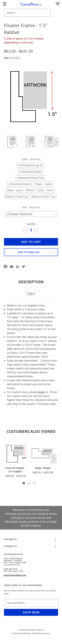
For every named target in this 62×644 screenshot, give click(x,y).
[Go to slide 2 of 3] (29, 483)
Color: (31, 159)
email (41, 392)
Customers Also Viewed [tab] (31, 431)
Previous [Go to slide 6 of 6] (6, 142)
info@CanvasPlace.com (15, 575)
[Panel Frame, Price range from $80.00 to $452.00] (43, 453)
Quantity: (31, 224)
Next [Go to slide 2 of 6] (56, 142)
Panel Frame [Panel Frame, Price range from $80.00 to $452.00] (43, 468)
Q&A (31, 294)
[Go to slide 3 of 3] (34, 483)
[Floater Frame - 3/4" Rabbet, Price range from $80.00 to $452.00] (16, 453)
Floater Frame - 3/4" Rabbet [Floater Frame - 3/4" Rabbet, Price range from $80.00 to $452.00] (16, 470)
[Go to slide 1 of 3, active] (24, 483)
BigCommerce (37, 630)
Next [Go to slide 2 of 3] (54, 459)
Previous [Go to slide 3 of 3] (4, 459)
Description (31, 282)
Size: (31, 207)
